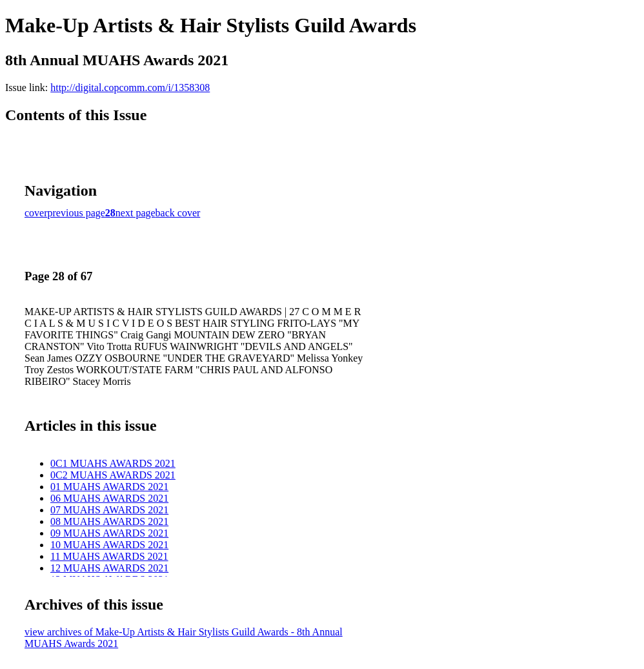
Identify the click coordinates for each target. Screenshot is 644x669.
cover (36, 213)
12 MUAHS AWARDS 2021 (109, 568)
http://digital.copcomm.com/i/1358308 (130, 87)
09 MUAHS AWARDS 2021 (109, 533)
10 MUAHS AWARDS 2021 (109, 545)
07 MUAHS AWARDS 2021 (109, 510)
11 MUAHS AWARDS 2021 (109, 556)
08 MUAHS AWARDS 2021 (109, 521)
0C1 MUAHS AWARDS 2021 (113, 463)
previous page (76, 213)
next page (136, 213)
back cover (178, 213)
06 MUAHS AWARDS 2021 (109, 498)
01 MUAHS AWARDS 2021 (109, 487)
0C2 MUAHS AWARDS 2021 (113, 475)
